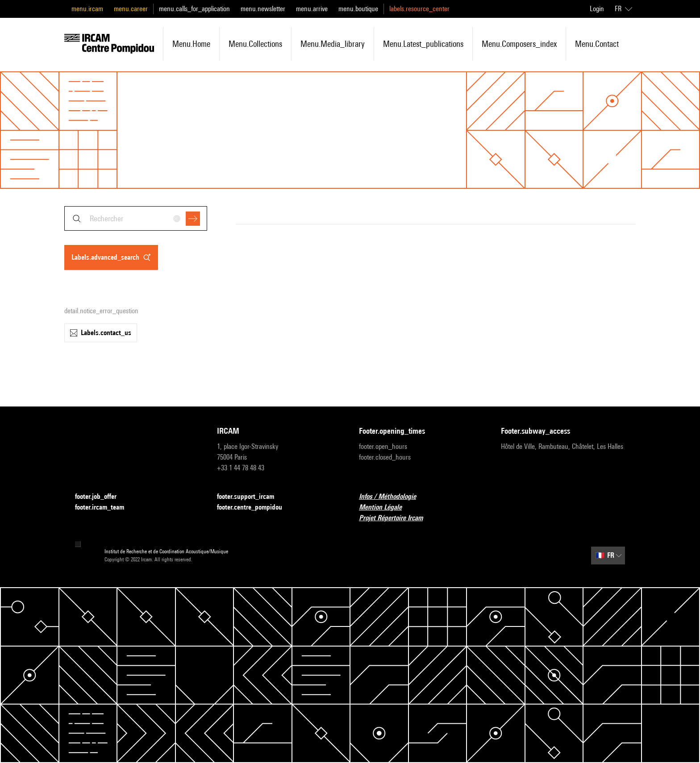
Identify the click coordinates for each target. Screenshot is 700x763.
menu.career (131, 9)
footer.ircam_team (105, 508)
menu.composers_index (519, 44)
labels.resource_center (419, 9)
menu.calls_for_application (194, 9)
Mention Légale (386, 508)
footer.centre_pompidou (255, 508)
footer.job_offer (101, 497)
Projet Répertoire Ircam (396, 518)
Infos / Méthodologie (393, 497)
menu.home (191, 44)
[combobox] (136, 218)
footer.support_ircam (251, 497)
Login (597, 9)
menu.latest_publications (423, 44)
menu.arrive (312, 9)
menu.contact (597, 44)
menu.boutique (358, 9)
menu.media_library (333, 44)
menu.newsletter (263, 9)
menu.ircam (87, 9)
